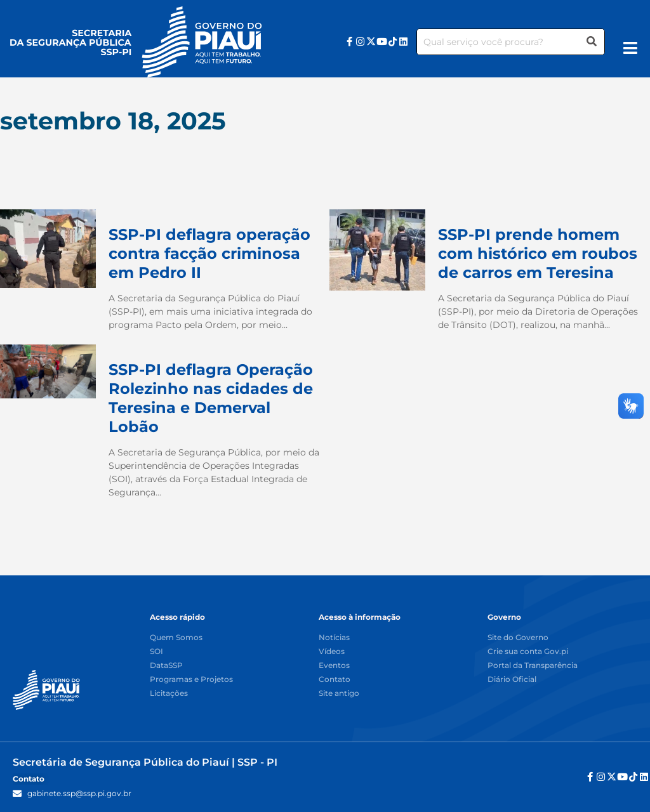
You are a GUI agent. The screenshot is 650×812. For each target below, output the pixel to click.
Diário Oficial (512, 680)
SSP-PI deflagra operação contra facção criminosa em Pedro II (209, 253)
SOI (156, 652)
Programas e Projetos (191, 680)
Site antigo (339, 694)
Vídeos (332, 652)
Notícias (334, 638)
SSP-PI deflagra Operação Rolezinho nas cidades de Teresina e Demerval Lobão (211, 398)
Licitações (169, 694)
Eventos (334, 666)
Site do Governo (518, 638)
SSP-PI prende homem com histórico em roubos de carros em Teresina (538, 253)
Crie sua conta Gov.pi (528, 652)
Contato (335, 680)
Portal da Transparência (533, 666)
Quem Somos (176, 638)
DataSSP (166, 666)
